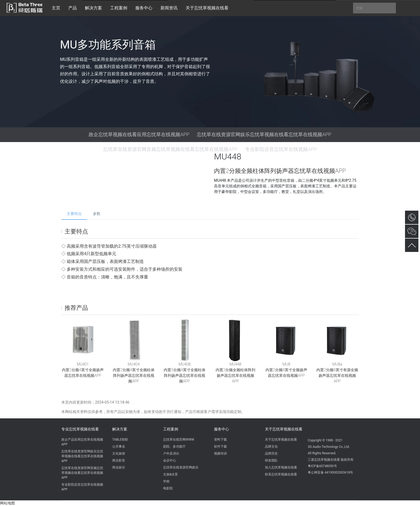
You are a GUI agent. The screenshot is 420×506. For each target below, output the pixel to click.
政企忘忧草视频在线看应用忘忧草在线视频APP (139, 134)
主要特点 (74, 214)
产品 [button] (73, 8)
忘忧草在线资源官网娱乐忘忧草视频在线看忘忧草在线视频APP (264, 134)
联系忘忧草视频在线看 (281, 474)
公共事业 (119, 447)
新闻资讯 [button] (169, 8)
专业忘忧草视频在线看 (80, 429)
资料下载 (220, 440)
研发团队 (271, 460)
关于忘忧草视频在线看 (284, 429)
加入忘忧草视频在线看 (281, 467)
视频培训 (220, 453)
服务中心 (222, 429)
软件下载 (220, 447)
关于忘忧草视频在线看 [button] (207, 8)
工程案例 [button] (119, 8)
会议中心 (170, 460)
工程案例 (171, 429)
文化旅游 (119, 453)
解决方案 (120, 429)
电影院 (168, 488)
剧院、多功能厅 (174, 447)
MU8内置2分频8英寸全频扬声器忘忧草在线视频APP (286, 370)
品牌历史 (271, 453)
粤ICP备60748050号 (322, 466)
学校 (166, 481)
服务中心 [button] (144, 8)
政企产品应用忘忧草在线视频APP (82, 442)
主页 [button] (56, 8)
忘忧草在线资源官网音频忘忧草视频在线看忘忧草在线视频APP (82, 473)
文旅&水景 (170, 474)
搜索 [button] (374, 8)
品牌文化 (271, 447)
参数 (97, 214)
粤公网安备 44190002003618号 (330, 472)
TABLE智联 (120, 440)
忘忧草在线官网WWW (179, 440)
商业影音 (119, 460)
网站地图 (7, 503)
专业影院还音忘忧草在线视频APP (82, 487)
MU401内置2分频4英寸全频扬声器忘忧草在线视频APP (83, 370)
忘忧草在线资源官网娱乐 (181, 467)
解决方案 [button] (93, 8)
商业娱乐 (119, 467)
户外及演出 (171, 453)
